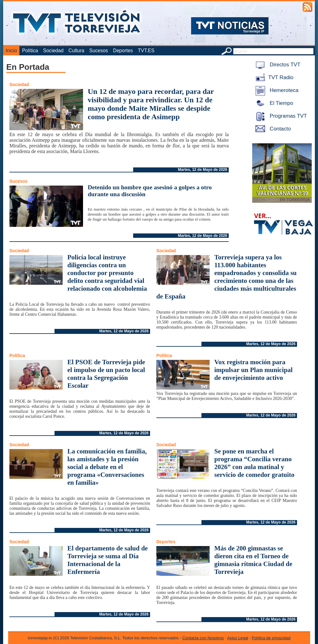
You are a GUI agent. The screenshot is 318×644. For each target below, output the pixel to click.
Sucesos (99, 51)
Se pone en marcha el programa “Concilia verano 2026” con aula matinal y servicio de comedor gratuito (254, 463)
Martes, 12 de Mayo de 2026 (203, 170)
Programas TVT (280, 116)
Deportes (123, 51)
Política (30, 51)
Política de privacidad (271, 638)
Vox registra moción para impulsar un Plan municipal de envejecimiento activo (253, 370)
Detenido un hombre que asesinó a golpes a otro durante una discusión (150, 191)
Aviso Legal (238, 638)
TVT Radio (273, 77)
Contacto (272, 129)
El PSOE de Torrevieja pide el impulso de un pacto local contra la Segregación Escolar (106, 374)
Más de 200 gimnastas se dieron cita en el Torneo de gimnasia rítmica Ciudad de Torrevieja (253, 560)
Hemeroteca (276, 90)
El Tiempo (273, 103)
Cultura (76, 51)
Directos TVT (277, 65)
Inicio (11, 51)
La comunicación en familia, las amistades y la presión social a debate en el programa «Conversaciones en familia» (107, 467)
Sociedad (53, 51)
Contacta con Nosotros (203, 638)
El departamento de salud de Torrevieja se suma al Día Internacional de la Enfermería (108, 560)
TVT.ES (146, 51)
